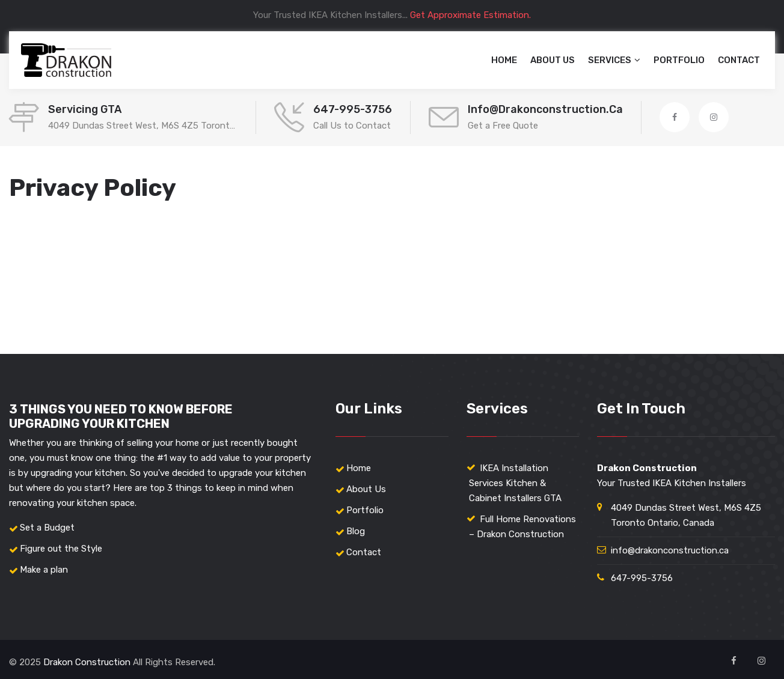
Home (504, 60)
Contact (739, 60)
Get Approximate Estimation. (470, 15)
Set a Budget (47, 528)
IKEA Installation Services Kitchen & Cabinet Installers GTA (515, 483)
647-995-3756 (353, 109)
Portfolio (679, 60)
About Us (553, 60)
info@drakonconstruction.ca (545, 109)
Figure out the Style (61, 549)
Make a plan (44, 570)
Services (610, 60)
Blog (356, 531)
